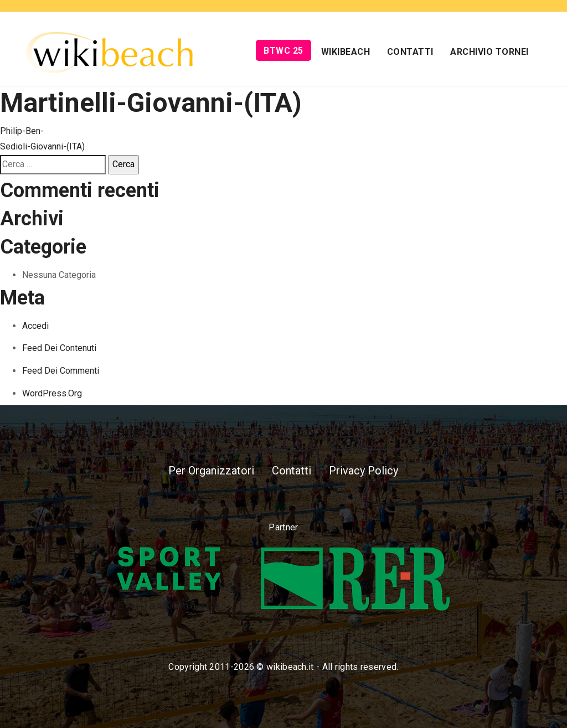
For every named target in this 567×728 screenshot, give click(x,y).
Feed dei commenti (61, 371)
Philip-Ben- (22, 131)
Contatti (410, 52)
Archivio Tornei (489, 52)
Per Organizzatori (211, 471)
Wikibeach (346, 52)
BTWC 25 (283, 51)
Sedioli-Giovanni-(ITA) (42, 146)
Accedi (35, 326)
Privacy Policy (364, 471)
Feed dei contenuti (59, 348)
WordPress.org (52, 393)
